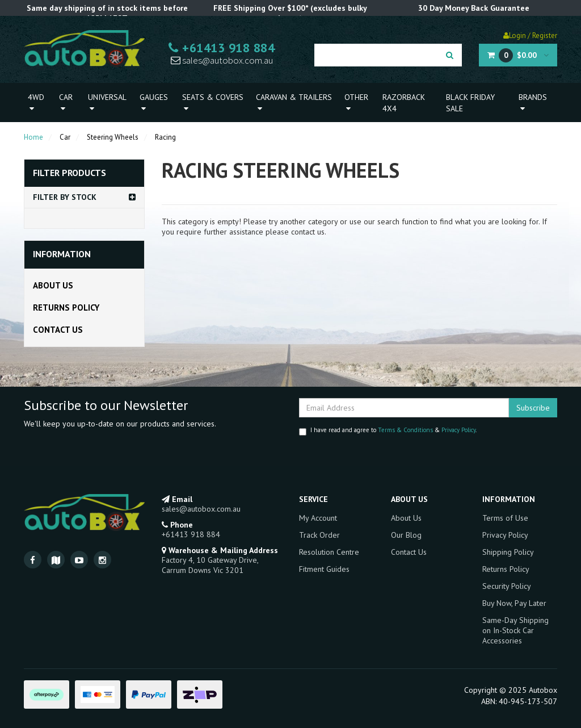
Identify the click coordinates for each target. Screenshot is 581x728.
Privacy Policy (458, 430)
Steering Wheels (113, 137)
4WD (36, 102)
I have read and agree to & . (388, 431)
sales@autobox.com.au (222, 60)
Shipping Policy (508, 552)
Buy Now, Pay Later (514, 603)
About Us (53, 285)
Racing (165, 137)
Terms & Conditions (405, 430)
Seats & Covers (213, 102)
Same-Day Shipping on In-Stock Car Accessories (515, 630)
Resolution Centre (329, 552)
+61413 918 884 (222, 48)
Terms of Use (505, 518)
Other (356, 102)
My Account (318, 518)
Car (66, 102)
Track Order (319, 535)
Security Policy (507, 586)
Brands (533, 102)
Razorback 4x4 (404, 103)
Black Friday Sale (470, 103)
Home (33, 137)
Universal (107, 102)
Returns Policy (66, 307)
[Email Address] (404, 408)
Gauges (154, 102)
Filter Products (70, 173)
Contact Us (58, 330)
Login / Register (530, 35)
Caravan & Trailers (294, 102)
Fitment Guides (324, 569)
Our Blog (406, 535)
